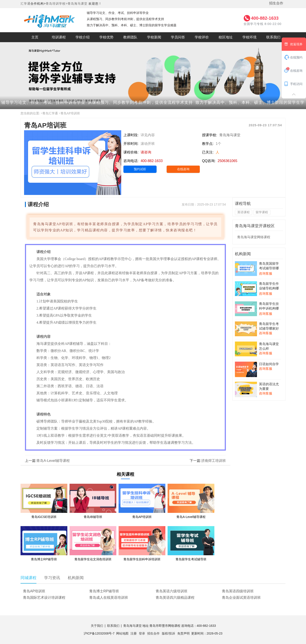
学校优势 (106, 37)
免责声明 (183, 633)
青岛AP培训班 (70, 113)
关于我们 (97, 626)
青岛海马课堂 (77, 4)
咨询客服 (266, 273)
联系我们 (273, 37)
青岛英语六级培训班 (172, 591)
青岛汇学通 (50, 113)
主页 (35, 37)
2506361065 (228, 161)
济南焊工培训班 (213, 461)
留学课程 (262, 212)
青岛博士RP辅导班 (104, 591)
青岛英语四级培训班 (238, 591)
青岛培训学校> (57, 4)
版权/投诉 (168, 633)
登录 (142, 633)
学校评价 (202, 37)
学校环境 (249, 37)
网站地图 (122, 633)
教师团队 (130, 37)
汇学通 (25, 4)
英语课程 (244, 212)
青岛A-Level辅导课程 (53, 461)
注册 (134, 633)
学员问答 (178, 37)
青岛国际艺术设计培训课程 (44, 598)
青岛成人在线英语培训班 (109, 598)
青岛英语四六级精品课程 (175, 598)
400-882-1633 (265, 18)
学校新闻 (154, 37)
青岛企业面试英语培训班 (241, 598)
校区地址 (226, 37)
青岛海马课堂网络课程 (254, 237)
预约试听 (140, 169)
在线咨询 (183, 169)
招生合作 (276, 3)
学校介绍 (83, 37)
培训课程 (59, 37)
